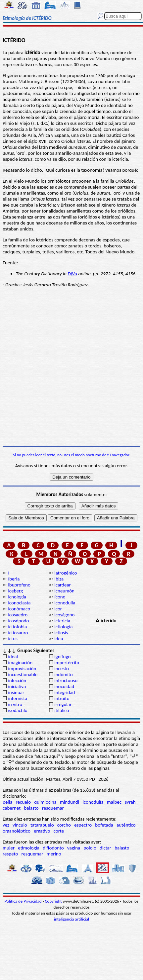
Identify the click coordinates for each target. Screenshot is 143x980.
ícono (60, 597)
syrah (130, 802)
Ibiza (59, 579)
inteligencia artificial (71, 919)
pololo (90, 848)
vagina (74, 848)
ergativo (42, 831)
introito (62, 698)
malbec (114, 802)
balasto (31, 808)
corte (59, 831)
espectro (83, 825)
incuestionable (23, 674)
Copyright (53, 901)
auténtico (126, 825)
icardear (63, 585)
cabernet (12, 808)
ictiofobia (17, 627)
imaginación (20, 663)
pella (7, 802)
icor (58, 609)
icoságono (64, 615)
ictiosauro (18, 633)
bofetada (104, 825)
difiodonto (53, 848)
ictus (13, 639)
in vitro (15, 704)
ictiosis (61, 633)
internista (18, 698)
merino (54, 854)
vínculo (20, 825)
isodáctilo (18, 710)
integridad (65, 692)
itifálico (62, 710)
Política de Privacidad (24, 901)
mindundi (70, 802)
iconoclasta (19, 603)
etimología (29, 848)
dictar (105, 848)
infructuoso (66, 680)
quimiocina (45, 802)
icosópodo (18, 621)
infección (17, 680)
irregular (63, 704)
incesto (62, 668)
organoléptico (17, 831)
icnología (17, 597)
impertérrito (67, 663)
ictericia (62, 621)
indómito (63, 674)
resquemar (53, 808)
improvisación (22, 668)
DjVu (72, 274)
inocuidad (64, 686)
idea (59, 639)
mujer (9, 848)
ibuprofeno (19, 585)
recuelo (24, 802)
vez (6, 825)
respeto (10, 854)
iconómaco (19, 609)
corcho (64, 825)
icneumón (64, 591)
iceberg (15, 591)
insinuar (16, 692)
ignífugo (62, 657)
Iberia (14, 579)
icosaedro (18, 615)
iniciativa (17, 686)
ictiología (63, 627)
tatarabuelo (42, 825)
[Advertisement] (71, 367)
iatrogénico (66, 573)
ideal (13, 657)
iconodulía (65, 603)
